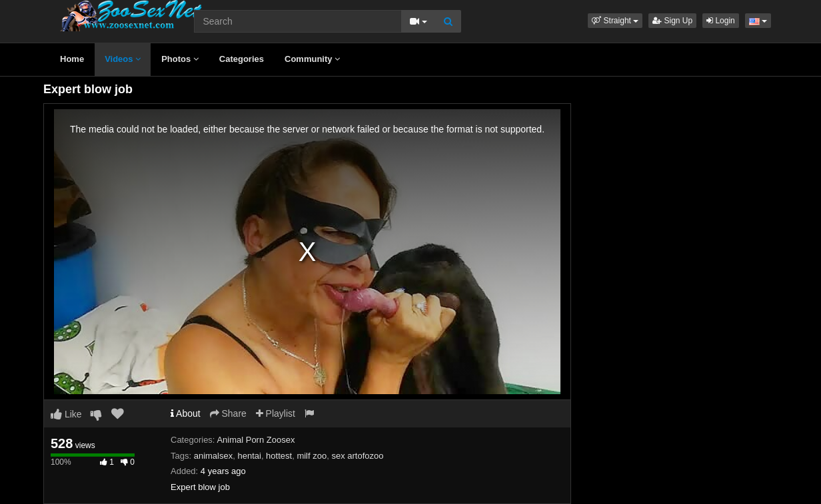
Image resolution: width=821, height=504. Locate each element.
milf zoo (312, 456)
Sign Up (672, 21)
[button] (615, 21)
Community (312, 59)
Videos (123, 59)
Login (721, 21)
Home (72, 59)
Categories (242, 59)
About (186, 413)
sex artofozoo (357, 456)
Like (66, 414)
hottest (279, 456)
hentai (249, 456)
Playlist (276, 413)
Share (228, 413)
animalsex (214, 456)
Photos (180, 59)
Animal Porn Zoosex (256, 440)
